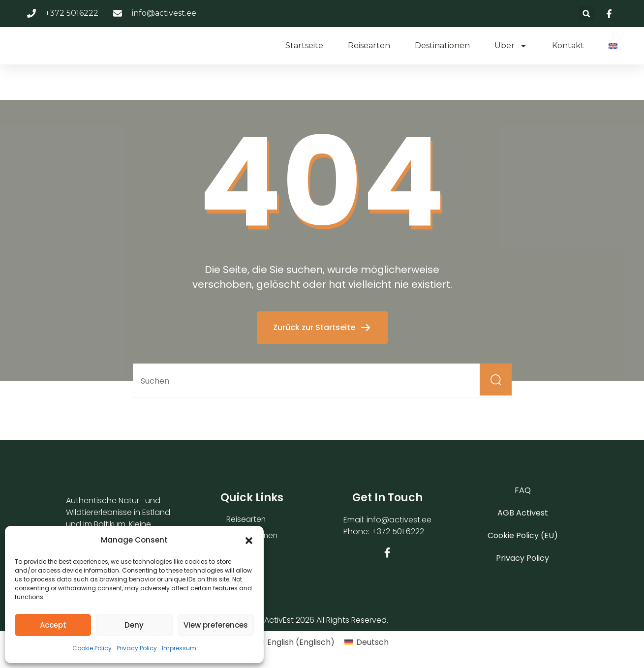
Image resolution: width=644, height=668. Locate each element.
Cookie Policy (92, 648)
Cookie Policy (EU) (523, 535)
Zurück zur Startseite (315, 327)
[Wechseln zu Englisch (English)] (295, 642)
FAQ (523, 490)
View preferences (216, 625)
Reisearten (369, 46)
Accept (53, 625)
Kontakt (568, 46)
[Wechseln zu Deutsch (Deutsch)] (367, 642)
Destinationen (442, 46)
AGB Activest (523, 513)
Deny (134, 625)
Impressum (179, 648)
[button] (249, 540)
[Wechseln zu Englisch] (613, 46)
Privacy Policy (137, 648)
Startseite (304, 46)
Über (511, 46)
